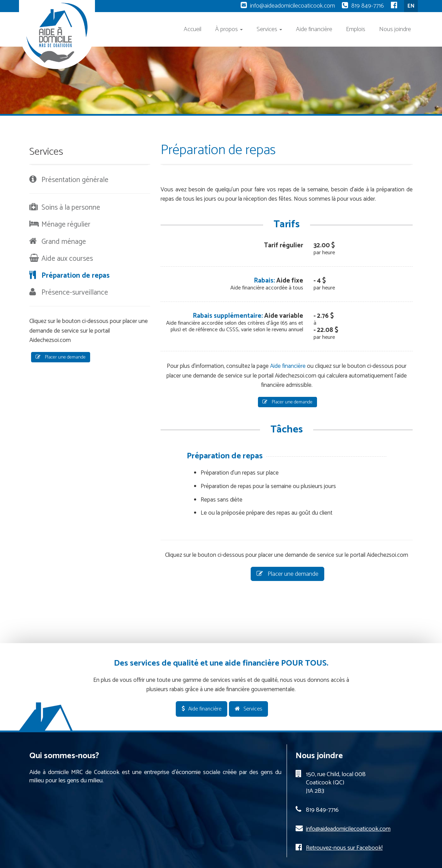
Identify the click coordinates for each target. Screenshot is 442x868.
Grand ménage (64, 242)
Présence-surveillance (75, 293)
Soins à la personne (71, 208)
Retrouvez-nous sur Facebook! (344, 848)
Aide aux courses (67, 259)
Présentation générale (75, 180)
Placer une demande (287, 402)
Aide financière (314, 29)
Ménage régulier (66, 225)
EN (411, 6)
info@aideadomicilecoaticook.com (292, 6)
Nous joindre (395, 29)
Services (269, 29)
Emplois (356, 29)
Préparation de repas (75, 276)
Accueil (193, 29)
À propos (229, 29)
